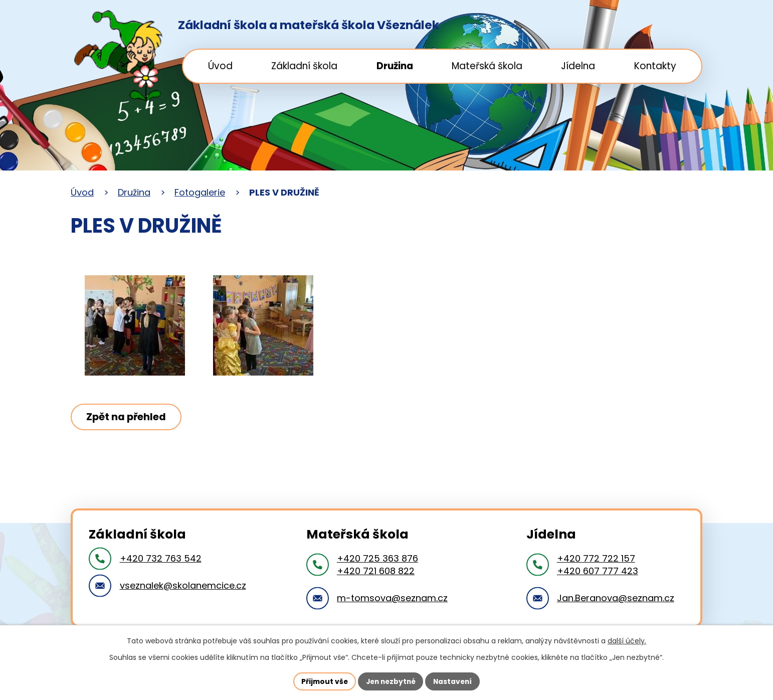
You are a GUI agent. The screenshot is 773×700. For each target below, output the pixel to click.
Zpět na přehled (127, 417)
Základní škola (304, 66)
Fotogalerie (200, 192)
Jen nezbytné (390, 681)
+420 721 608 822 (376, 571)
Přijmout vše (322, 681)
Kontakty (655, 66)
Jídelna (578, 66)
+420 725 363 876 (377, 558)
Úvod (220, 66)
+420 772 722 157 (596, 558)
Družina (395, 66)
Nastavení (455, 681)
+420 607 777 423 (598, 571)
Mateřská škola (487, 66)
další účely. (627, 641)
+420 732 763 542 (161, 558)
